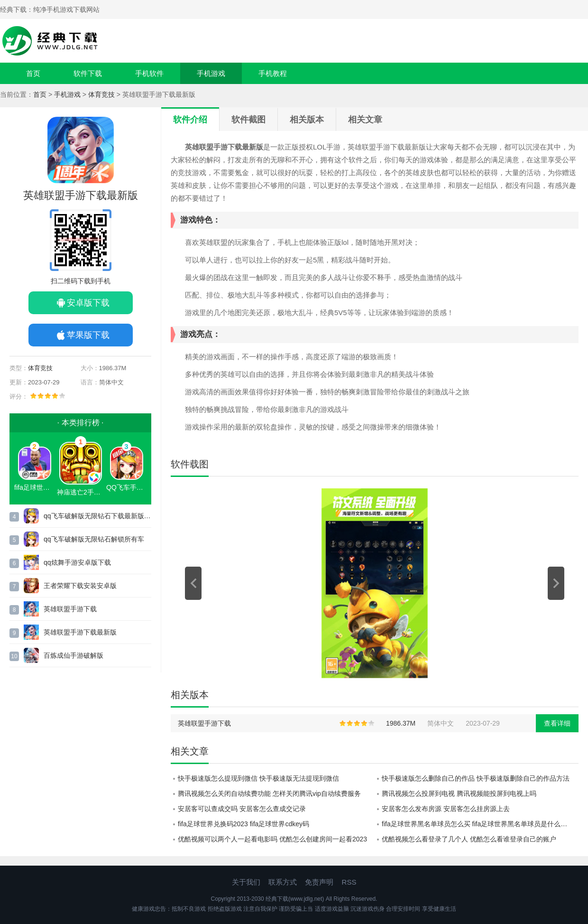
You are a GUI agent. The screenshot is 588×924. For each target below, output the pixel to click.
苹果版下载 (88, 335)
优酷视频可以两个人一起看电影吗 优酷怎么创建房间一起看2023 (272, 839)
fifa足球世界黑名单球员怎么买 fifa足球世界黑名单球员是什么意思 (478, 824)
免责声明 (319, 882)
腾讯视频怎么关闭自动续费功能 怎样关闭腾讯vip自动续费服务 (269, 793)
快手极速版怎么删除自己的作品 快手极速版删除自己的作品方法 (476, 778)
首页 (33, 73)
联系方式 (283, 882)
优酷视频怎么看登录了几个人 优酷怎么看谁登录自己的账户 (469, 839)
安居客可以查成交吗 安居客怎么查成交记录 (242, 809)
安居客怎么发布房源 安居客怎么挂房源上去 (446, 809)
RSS (349, 882)
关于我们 (246, 882)
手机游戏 (211, 73)
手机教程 (273, 73)
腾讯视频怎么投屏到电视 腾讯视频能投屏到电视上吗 (459, 793)
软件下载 (88, 73)
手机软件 (149, 73)
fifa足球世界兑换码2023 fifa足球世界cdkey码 (243, 824)
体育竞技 (101, 94)
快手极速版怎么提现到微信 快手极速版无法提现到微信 (258, 778)
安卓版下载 (88, 303)
